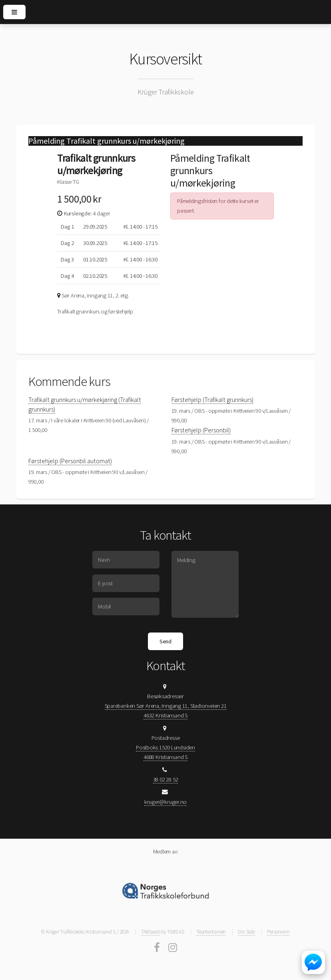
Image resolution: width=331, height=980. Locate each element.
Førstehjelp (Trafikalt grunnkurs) (212, 400)
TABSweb (151, 932)
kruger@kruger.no (165, 802)
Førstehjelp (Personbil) (201, 430)
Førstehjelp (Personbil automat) (70, 461)
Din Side (246, 932)
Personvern (278, 932)
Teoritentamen (211, 932)
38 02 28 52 (166, 779)
